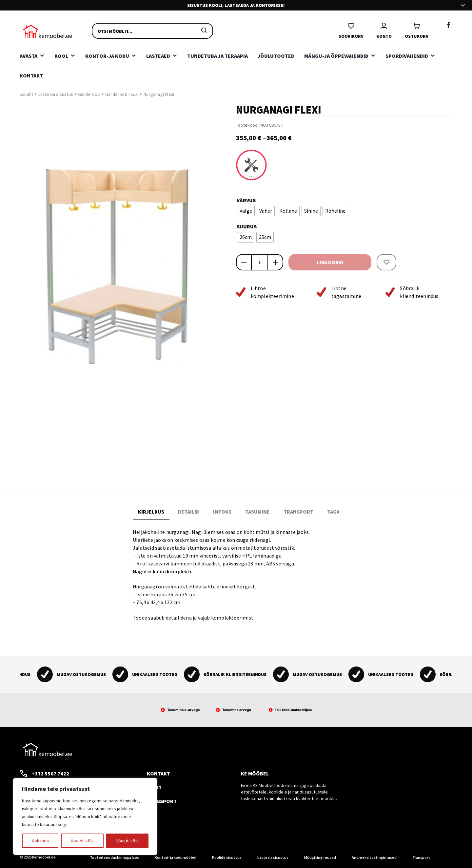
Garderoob (89, 94)
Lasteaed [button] (158, 56)
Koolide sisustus (227, 857)
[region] (85, 816)
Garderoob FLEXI (122, 94)
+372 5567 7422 (44, 773)
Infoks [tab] (222, 512)
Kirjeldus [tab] (151, 512)
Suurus (247, 226)
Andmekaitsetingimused (374, 857)
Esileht (26, 94)
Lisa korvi (330, 262)
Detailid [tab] (189, 512)
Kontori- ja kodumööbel (176, 857)
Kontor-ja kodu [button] (107, 56)
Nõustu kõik (127, 841)
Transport (162, 801)
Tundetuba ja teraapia (217, 56)
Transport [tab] (298, 512)
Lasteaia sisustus (56, 94)
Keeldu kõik (82, 841)
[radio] (246, 211)
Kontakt (31, 75)
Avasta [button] (29, 56)
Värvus (246, 200)
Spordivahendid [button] (407, 56)
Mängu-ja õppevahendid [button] (336, 56)
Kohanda (40, 841)
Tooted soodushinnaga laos (114, 857)
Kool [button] (61, 56)
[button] (386, 262)
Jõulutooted (276, 56)
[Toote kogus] (260, 262)
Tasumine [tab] (257, 512)
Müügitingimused (320, 857)
